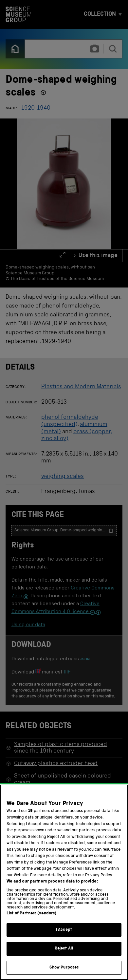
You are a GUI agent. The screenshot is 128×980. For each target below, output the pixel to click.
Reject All (64, 957)
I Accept (64, 937)
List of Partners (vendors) (31, 921)
